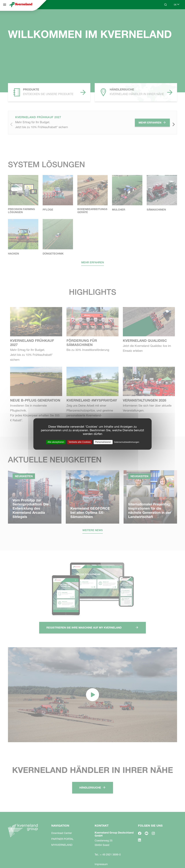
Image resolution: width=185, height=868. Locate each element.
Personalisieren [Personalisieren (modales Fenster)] (103, 442)
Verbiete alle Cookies (80, 442)
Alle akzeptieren (56, 442)
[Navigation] (5, 5)
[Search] (165, 5)
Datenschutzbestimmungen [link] (127, 442)
